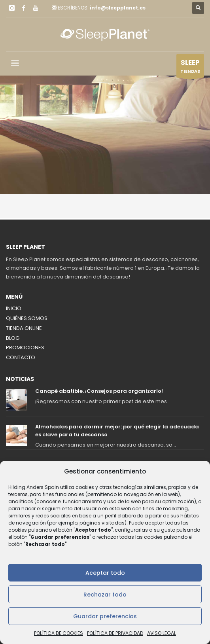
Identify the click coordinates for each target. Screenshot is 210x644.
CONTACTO (21, 357)
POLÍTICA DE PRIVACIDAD (115, 633)
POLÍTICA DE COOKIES (59, 633)
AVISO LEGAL (162, 633)
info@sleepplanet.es (118, 8)
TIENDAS (190, 68)
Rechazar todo (105, 595)
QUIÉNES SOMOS (27, 318)
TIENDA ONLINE (24, 328)
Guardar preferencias (105, 616)
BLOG (13, 338)
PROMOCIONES (25, 348)
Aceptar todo (105, 573)
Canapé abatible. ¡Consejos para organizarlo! (99, 391)
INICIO (14, 308)
